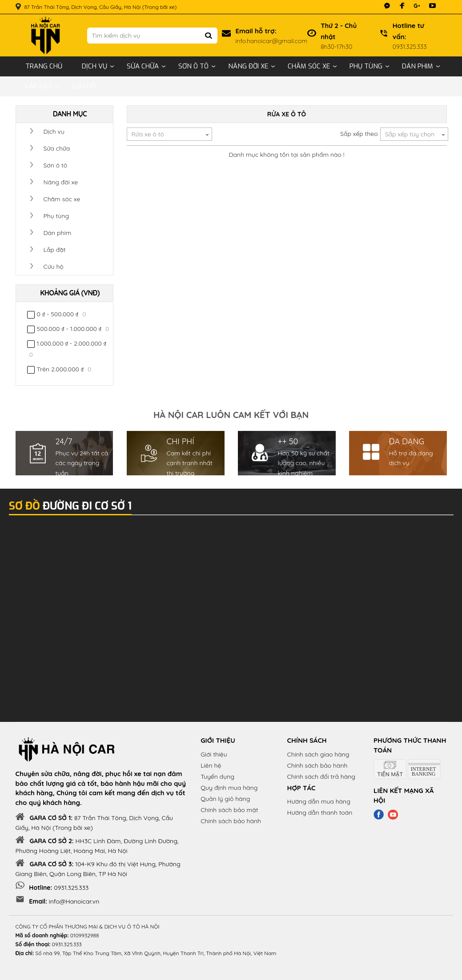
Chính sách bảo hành (231, 821)
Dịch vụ (94, 66)
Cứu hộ (84, 86)
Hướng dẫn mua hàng (319, 801)
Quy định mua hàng (229, 788)
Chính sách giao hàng (318, 754)
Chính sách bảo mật (229, 810)
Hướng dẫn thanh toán (320, 813)
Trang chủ (44, 66)
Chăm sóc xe (309, 66)
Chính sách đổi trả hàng (321, 777)
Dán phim (418, 66)
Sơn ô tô (193, 66)
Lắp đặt (39, 86)
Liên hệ (211, 765)
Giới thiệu (214, 754)
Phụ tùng (366, 66)
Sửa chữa (143, 66)
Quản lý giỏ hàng (225, 799)
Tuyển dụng (217, 777)
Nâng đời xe (248, 66)
